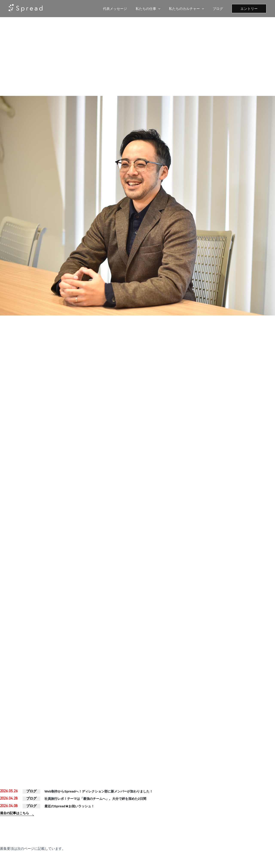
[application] (163, 9)
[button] (249, 9)
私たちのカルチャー (189, 9)
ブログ (219, 8)
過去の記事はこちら (15, 816)
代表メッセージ (121, 8)
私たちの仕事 (152, 9)
